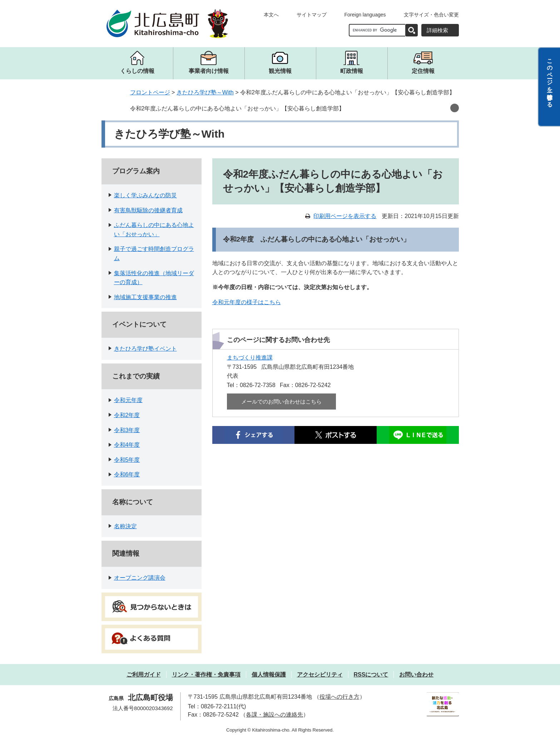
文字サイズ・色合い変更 (431, 15)
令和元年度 (128, 400)
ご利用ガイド (144, 675)
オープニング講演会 (140, 578)
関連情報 (126, 553)
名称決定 (125, 526)
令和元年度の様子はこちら (247, 302)
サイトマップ (312, 15)
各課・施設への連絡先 (274, 715)
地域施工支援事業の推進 (145, 297)
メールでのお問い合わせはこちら (281, 402)
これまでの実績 (136, 376)
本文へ (271, 15)
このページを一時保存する (550, 80)
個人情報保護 (269, 675)
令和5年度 (127, 460)
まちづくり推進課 (250, 358)
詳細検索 (437, 30)
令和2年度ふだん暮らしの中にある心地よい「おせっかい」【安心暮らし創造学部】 (237, 108)
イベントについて (139, 324)
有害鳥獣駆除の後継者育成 (148, 210)
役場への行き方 (340, 697)
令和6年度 (127, 474)
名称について (133, 502)
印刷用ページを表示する (345, 216)
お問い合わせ (416, 675)
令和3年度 (127, 430)
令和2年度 (127, 415)
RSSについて (371, 675)
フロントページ (150, 92)
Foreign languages (365, 15)
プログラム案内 (136, 171)
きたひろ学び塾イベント (145, 349)
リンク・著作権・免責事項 (206, 675)
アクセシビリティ (320, 675)
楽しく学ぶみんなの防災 (145, 195)
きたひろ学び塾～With (205, 92)
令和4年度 (127, 445)
